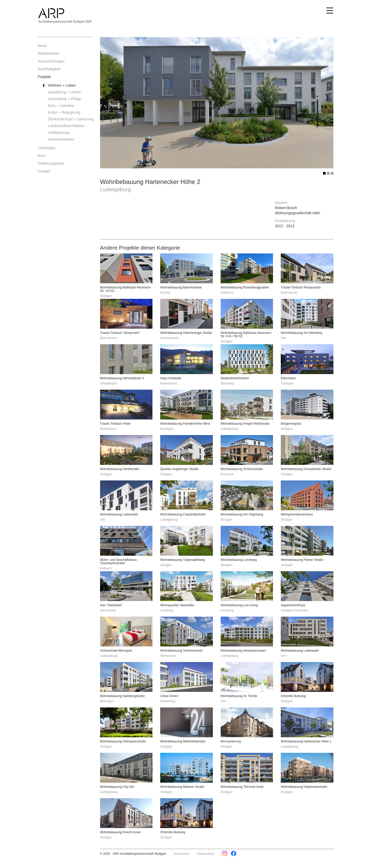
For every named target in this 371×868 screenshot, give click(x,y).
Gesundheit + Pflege (65, 99)
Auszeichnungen (51, 61)
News (42, 46)
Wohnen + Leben (62, 85)
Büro (42, 156)
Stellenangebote (51, 163)
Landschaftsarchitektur (66, 126)
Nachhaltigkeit (49, 69)
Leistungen (47, 148)
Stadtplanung (59, 133)
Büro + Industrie (61, 106)
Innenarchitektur (61, 139)
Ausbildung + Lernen (65, 92)
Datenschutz (206, 854)
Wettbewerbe (48, 53)
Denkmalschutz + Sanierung (70, 119)
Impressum (181, 854)
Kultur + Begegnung (64, 112)
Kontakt (44, 171)
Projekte (44, 77)
